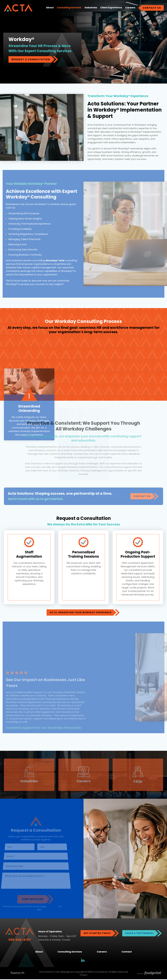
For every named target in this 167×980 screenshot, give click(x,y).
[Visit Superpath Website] (17, 974)
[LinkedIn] (83, 961)
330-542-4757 (20, 941)
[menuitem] (50, 8)
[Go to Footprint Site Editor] (150, 974)
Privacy (83, 976)
